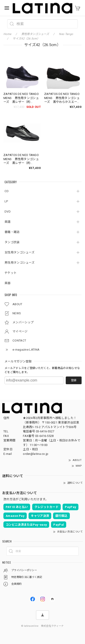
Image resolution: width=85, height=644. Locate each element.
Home (7, 34)
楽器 (8, 283)
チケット (11, 273)
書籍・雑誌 (12, 232)
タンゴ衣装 (12, 242)
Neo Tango (66, 34)
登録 (74, 380)
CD (7, 191)
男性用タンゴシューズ (19, 263)
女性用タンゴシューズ (19, 252)
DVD (8, 212)
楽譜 (8, 222)
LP (6, 201)
